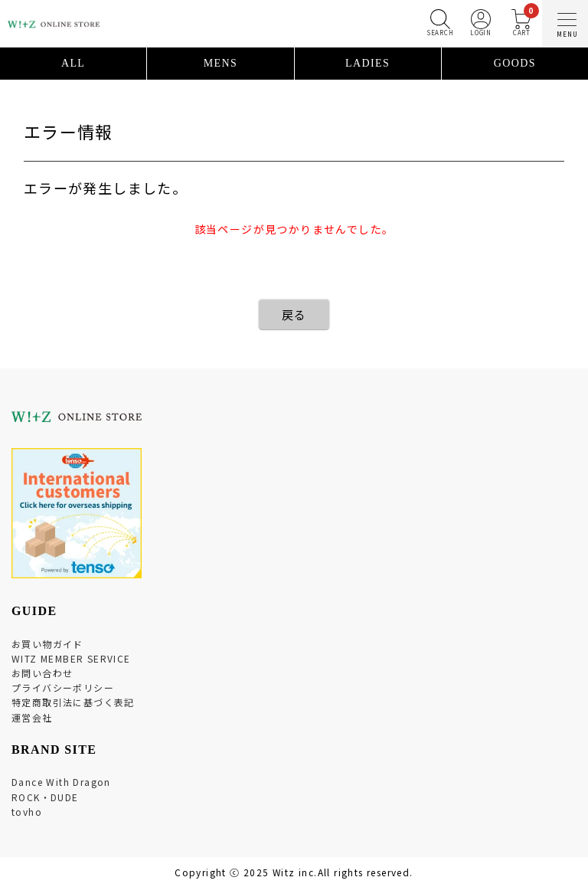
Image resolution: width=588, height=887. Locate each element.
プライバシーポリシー (63, 687)
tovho (27, 812)
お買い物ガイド (47, 644)
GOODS (515, 63)
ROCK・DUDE (45, 797)
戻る (294, 314)
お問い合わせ (42, 673)
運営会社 (32, 717)
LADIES (367, 63)
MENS (221, 63)
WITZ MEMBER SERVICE (71, 658)
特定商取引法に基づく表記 (73, 702)
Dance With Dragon (61, 782)
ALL (73, 63)
